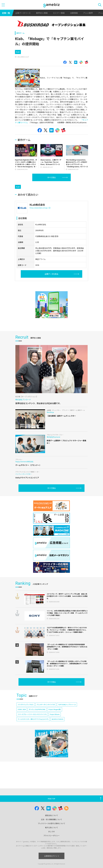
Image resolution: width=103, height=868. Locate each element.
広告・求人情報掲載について (52, 819)
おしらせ (51, 831)
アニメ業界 (88, 13)
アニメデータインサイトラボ (46, 705)
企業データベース (23, 13)
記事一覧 (6, 13)
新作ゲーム (20, 33)
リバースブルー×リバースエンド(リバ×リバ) (32, 714)
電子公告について (51, 827)
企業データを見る (51, 274)
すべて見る (51, 177)
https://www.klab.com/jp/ (40, 208)
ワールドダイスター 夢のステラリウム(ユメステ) (33, 719)
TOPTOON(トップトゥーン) (67, 705)
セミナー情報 (59, 13)
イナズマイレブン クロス (26, 705)
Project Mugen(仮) (55, 709)
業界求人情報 (42, 13)
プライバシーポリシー (51, 836)
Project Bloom (55, 714)
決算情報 (74, 13)
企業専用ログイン (52, 856)
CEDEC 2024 (22, 709)
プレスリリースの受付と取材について (51, 823)
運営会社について (51, 815)
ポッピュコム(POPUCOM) (37, 709)
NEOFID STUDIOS (57, 719)
